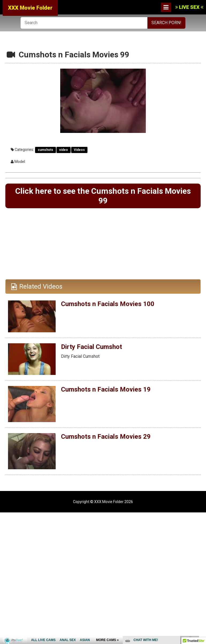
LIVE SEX (189, 7)
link (201, 560)
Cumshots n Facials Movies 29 (106, 436)
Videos (79, 150)
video (64, 150)
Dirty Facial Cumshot (91, 347)
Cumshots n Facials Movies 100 (108, 304)
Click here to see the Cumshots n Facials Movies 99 (103, 196)
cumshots (45, 150)
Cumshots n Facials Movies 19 (106, 389)
